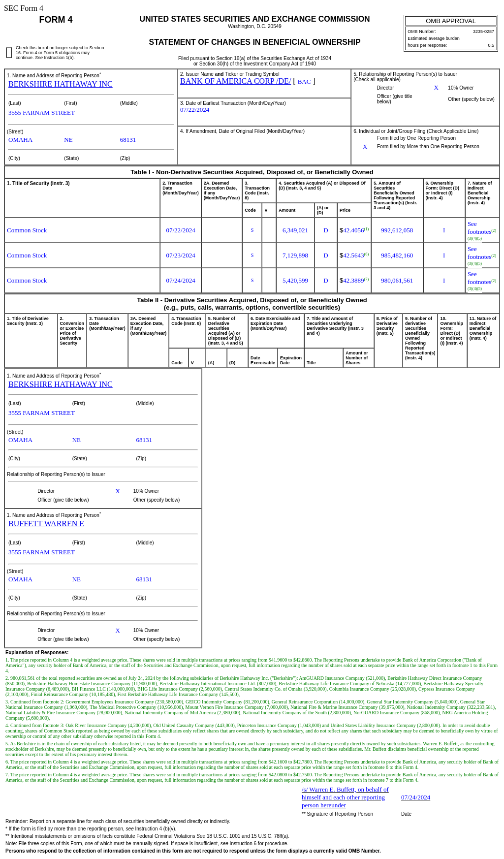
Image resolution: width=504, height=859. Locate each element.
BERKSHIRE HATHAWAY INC (61, 84)
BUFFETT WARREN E (46, 524)
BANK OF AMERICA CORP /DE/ (236, 81)
